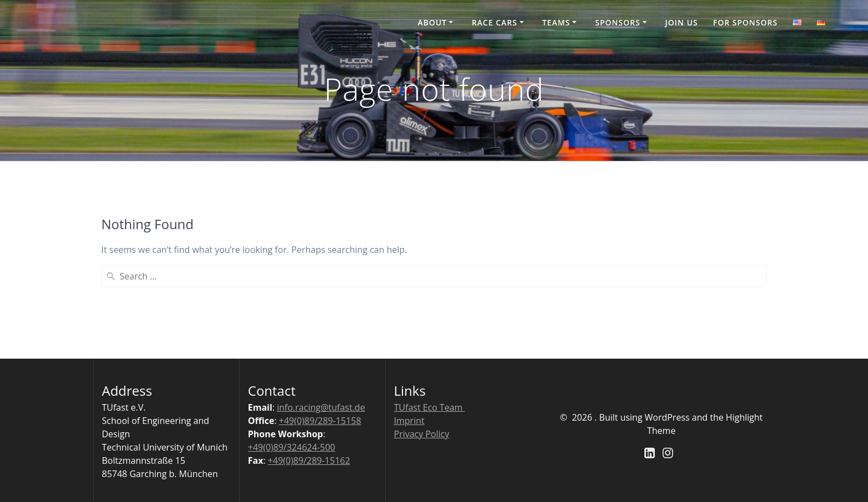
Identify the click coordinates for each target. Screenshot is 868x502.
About (432, 22)
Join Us (682, 22)
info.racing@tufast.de (321, 407)
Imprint (409, 421)
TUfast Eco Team (430, 407)
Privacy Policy (422, 434)
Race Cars (494, 22)
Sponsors (618, 22)
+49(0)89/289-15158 (320, 421)
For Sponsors (745, 22)
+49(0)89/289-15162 (309, 460)
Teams (556, 22)
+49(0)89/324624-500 (292, 447)
